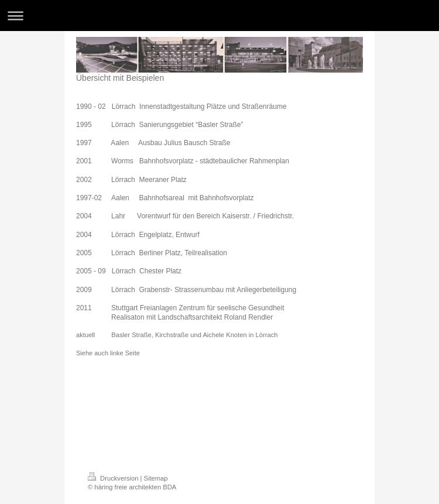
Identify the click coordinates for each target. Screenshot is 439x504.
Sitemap (156, 478)
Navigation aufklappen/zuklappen (220, 16)
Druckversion (114, 478)
